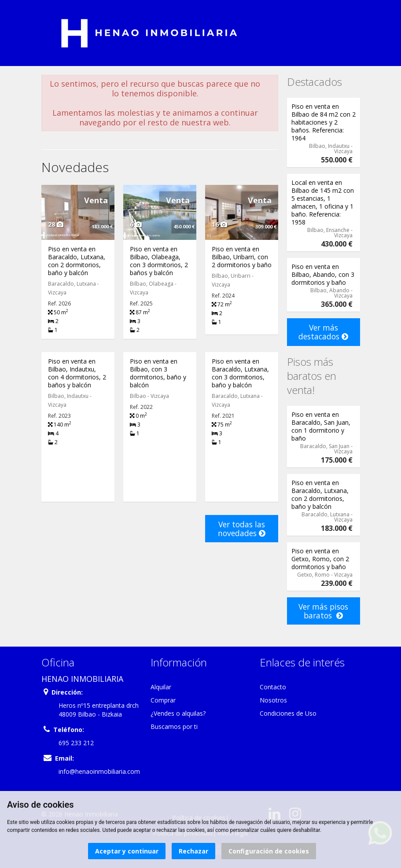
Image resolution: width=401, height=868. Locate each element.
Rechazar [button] (193, 851)
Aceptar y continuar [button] (127, 851)
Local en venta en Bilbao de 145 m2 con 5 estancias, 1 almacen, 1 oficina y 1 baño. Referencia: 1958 (323, 202)
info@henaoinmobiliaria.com (99, 771)
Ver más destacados (323, 332)
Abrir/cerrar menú (49, 32)
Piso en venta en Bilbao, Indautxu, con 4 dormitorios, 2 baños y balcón (77, 373)
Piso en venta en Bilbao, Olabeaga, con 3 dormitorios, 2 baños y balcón (159, 261)
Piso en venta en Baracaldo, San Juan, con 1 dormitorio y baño (321, 426)
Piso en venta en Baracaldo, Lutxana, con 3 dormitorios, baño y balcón (240, 373)
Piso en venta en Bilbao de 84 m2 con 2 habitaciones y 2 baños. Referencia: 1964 (324, 122)
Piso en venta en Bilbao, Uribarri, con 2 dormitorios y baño (242, 257)
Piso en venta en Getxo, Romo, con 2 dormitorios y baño (320, 559)
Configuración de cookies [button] (269, 851)
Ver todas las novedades (242, 529)
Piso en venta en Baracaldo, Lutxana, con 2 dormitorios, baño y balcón (77, 261)
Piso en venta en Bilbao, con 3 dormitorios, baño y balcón (158, 373)
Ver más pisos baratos (323, 611)
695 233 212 (76, 743)
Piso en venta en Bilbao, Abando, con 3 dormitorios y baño (323, 274)
